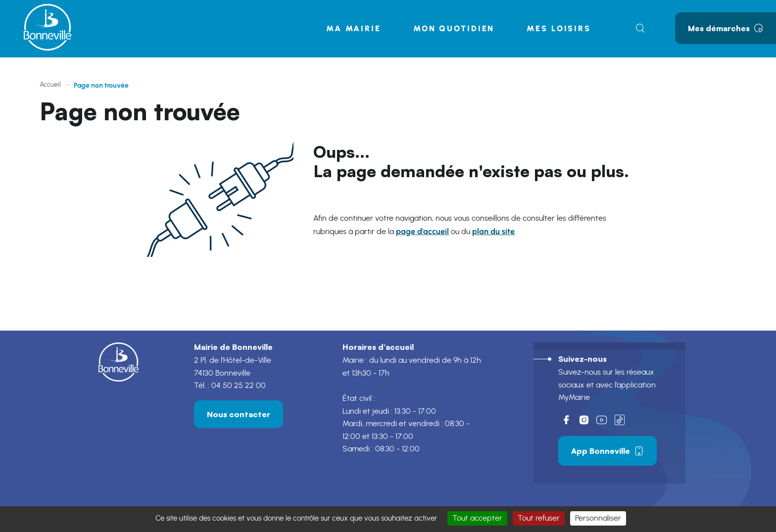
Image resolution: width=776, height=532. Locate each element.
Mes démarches (726, 28)
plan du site (493, 231)
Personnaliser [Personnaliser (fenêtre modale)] (598, 518)
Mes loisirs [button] (559, 28)
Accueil (50, 85)
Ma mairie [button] (354, 28)
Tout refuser (539, 518)
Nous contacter (239, 414)
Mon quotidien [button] (454, 28)
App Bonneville (607, 451)
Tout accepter (477, 518)
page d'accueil (422, 231)
